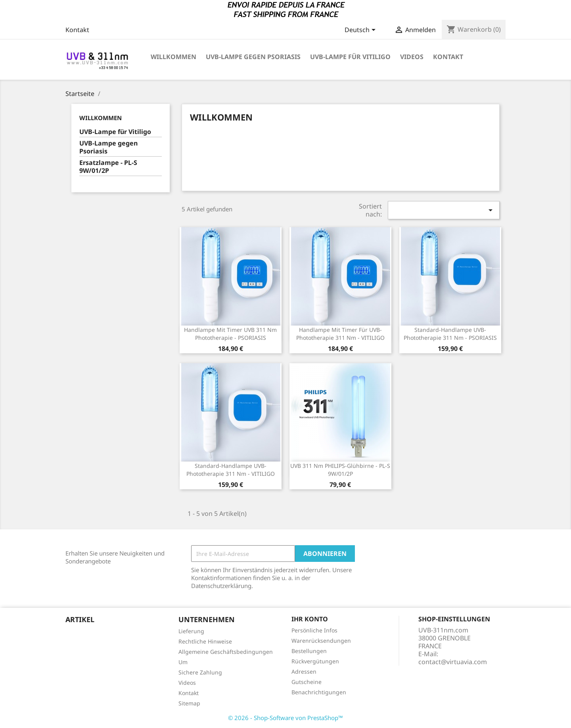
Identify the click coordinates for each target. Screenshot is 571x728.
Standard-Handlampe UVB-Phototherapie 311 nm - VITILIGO (231, 470)
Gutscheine (307, 682)
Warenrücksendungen (321, 641)
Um (183, 662)
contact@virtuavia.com (453, 662)
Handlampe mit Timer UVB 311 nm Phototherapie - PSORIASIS (230, 334)
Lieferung (191, 631)
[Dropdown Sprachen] (361, 31)
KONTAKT (448, 57)
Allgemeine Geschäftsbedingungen (226, 652)
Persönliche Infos (314, 630)
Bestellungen (309, 651)
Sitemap (189, 703)
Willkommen (173, 57)
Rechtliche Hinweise (205, 641)
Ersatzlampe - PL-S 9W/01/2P (108, 167)
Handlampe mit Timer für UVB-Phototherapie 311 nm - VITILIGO (340, 334)
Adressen (304, 671)
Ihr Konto (310, 619)
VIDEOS (412, 57)
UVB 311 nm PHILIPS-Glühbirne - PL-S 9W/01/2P (340, 470)
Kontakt (77, 30)
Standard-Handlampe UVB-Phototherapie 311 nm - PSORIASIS (450, 334)
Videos (187, 683)
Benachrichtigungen (319, 692)
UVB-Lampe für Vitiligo (350, 57)
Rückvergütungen (315, 661)
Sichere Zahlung (200, 672)
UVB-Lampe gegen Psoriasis (253, 57)
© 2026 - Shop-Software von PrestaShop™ (285, 718)
